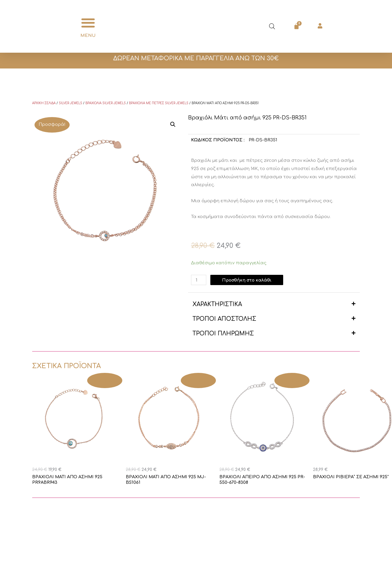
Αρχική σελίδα (44, 103)
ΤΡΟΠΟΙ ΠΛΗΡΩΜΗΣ (223, 334)
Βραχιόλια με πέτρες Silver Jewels (159, 103)
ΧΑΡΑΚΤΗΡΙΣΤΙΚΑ (217, 304)
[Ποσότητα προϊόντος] (199, 280)
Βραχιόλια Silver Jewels (106, 103)
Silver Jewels (71, 103)
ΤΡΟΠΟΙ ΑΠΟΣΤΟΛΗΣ (224, 319)
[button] (88, 23)
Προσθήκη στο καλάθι (248, 280)
